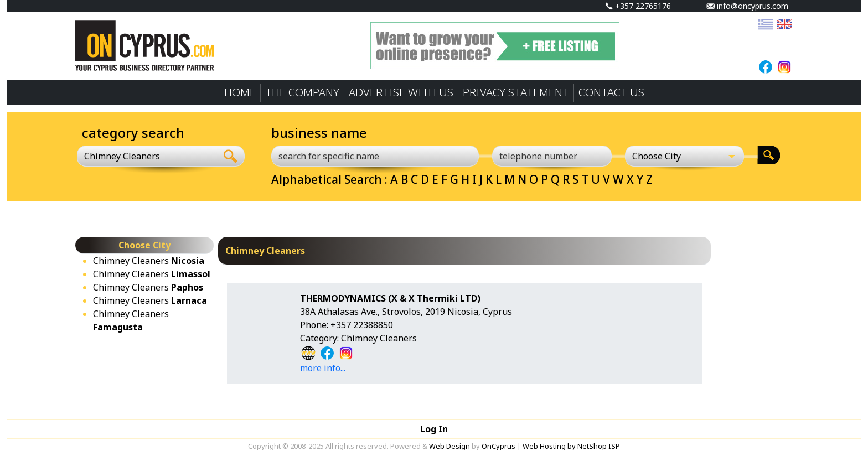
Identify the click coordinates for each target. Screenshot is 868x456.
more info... (323, 368)
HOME (240, 92)
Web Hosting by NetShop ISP (571, 446)
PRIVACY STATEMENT (516, 92)
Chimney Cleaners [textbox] (122, 156)
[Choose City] (685, 156)
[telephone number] (552, 156)
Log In (434, 429)
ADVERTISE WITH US (401, 92)
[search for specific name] (375, 156)
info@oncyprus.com (747, 6)
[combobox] (147, 156)
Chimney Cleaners (149, 261)
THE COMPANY (302, 92)
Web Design (449, 446)
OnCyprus (498, 446)
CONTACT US (611, 92)
